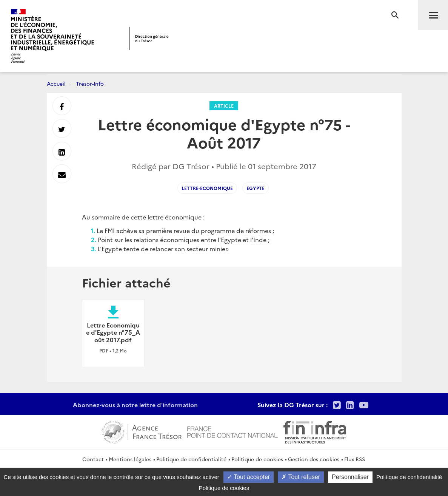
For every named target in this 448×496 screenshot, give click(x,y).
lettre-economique (207, 188)
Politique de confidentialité (191, 459)
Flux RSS (355, 459)
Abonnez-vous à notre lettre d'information (135, 405)
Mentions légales (130, 459)
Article (224, 106)
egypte (256, 188)
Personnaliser (350, 477)
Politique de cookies (257, 459)
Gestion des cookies (314, 459)
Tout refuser (301, 477)
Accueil (56, 83)
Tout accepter (249, 477)
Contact (93, 459)
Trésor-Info (90, 83)
